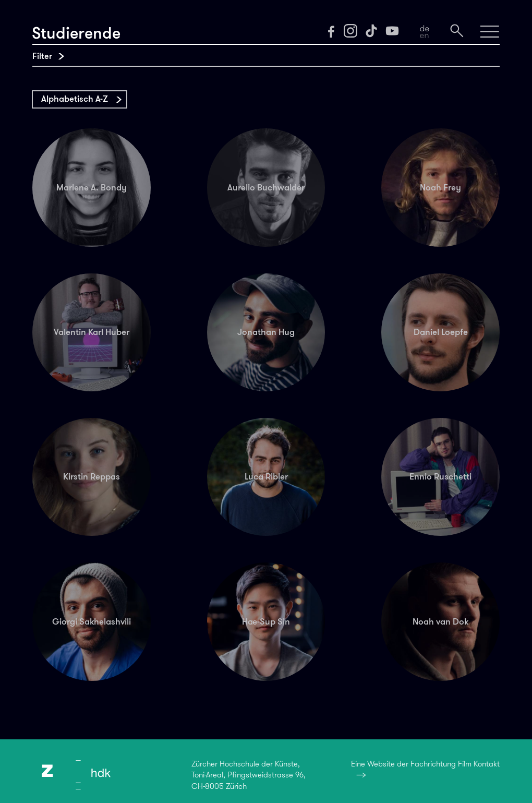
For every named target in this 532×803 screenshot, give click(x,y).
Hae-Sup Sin (266, 621)
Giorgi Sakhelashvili (92, 621)
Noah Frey (440, 187)
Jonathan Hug (266, 332)
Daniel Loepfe (441, 332)
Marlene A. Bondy (92, 187)
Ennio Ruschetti (440, 476)
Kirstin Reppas (92, 476)
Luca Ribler (266, 476)
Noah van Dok (440, 621)
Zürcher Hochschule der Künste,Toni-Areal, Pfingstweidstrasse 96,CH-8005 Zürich (249, 775)
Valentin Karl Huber (92, 332)
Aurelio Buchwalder (266, 187)
